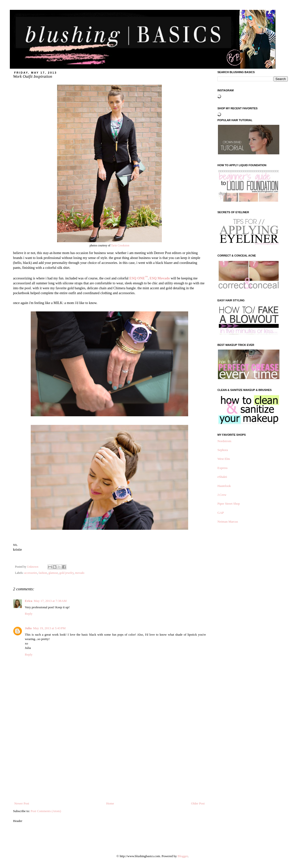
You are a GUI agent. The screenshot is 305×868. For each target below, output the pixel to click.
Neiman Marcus (228, 522)
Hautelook (224, 486)
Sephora (223, 450)
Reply (29, 614)
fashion (43, 573)
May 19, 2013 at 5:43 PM (49, 628)
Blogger (183, 856)
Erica (29, 601)
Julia (28, 628)
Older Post (198, 803)
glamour (53, 573)
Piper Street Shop (229, 504)
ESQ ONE (139, 278)
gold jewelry (66, 573)
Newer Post (22, 803)
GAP (221, 513)
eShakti (222, 477)
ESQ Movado (160, 278)
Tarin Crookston (120, 245)
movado (80, 573)
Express (222, 468)
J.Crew (222, 495)
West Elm (224, 459)
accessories (31, 573)
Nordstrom (224, 441)
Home (110, 803)
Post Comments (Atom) (46, 811)
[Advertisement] (109, 764)
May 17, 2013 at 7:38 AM (50, 601)
